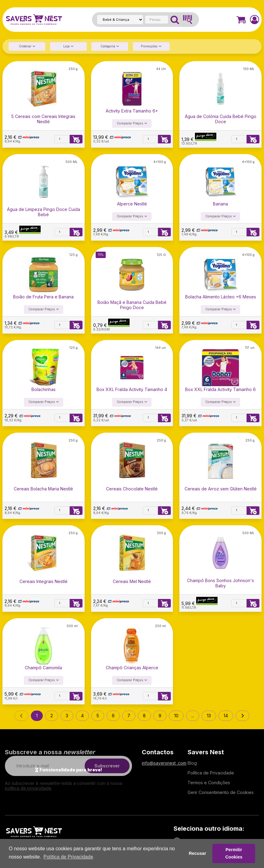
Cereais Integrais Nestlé (44, 582)
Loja (68, 46)
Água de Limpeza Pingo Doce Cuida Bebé (44, 212)
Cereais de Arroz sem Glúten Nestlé (221, 489)
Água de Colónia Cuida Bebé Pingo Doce (221, 119)
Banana (220, 204)
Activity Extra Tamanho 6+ (132, 111)
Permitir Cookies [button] (234, 853)
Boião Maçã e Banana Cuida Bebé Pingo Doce (132, 305)
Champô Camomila (43, 668)
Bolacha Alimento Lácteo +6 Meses (221, 297)
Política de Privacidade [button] (68, 857)
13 (209, 716)
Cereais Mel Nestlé (132, 582)
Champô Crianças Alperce (132, 668)
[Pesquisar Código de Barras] (188, 20)
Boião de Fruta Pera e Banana (43, 297)
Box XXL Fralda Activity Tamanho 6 (220, 390)
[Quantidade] (62, 139)
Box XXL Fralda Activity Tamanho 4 (132, 390)
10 (176, 716)
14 (226, 716)
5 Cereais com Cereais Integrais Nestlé (43, 119)
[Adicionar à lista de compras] (76, 139)
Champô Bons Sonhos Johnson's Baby (220, 583)
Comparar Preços (132, 123)
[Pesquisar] (175, 20)
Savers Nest (206, 752)
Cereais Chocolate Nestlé (132, 489)
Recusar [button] (198, 853)
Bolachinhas (44, 390)
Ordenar (27, 46)
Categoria (110, 46)
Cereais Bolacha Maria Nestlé (43, 489)
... (193, 716)
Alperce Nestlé (132, 204)
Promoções (151, 46)
